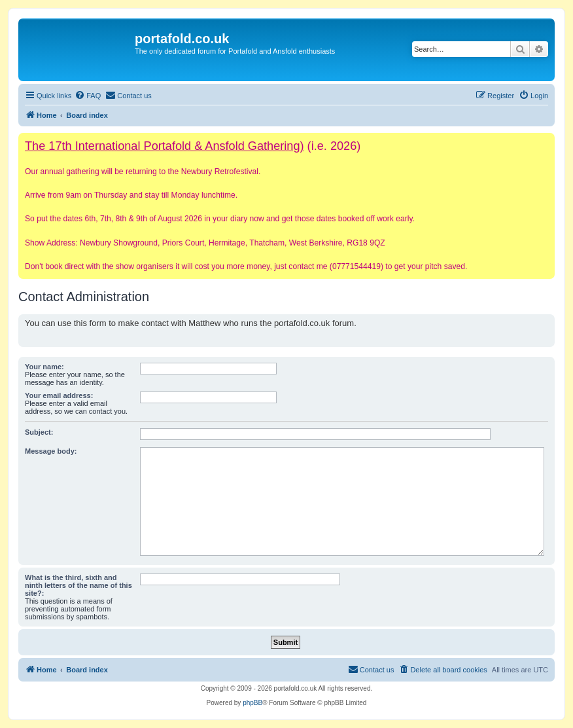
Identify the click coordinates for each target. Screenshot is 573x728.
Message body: (51, 451)
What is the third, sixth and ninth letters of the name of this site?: (78, 585)
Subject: (39, 432)
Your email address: (59, 395)
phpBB (252, 703)
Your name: (44, 367)
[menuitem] (88, 96)
